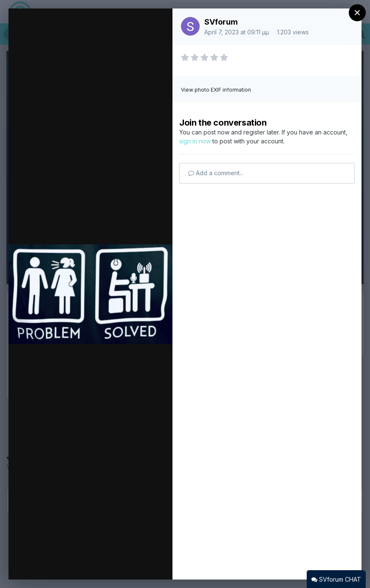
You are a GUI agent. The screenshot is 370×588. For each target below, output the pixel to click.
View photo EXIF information (216, 90)
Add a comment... (216, 173)
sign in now (195, 141)
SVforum (221, 22)
